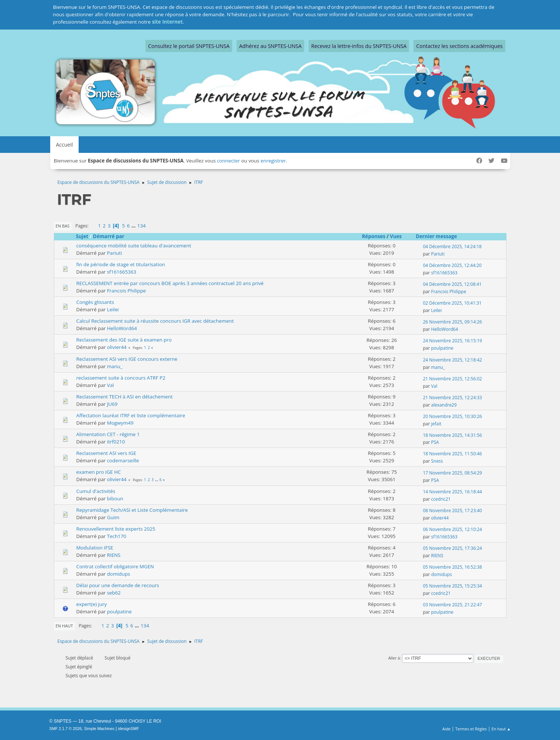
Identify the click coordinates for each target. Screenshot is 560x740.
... (134, 226)
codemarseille (123, 460)
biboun (115, 499)
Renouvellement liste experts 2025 (116, 529)
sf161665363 (122, 272)
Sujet (82, 236)
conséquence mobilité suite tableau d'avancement (134, 246)
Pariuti (115, 253)
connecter (229, 161)
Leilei (113, 309)
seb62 (114, 593)
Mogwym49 (120, 423)
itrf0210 (116, 442)
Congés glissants (95, 302)
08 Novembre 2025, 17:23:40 (453, 511)
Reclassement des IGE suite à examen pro (124, 340)
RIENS (114, 555)
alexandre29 (444, 405)
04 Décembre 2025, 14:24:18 (452, 246)
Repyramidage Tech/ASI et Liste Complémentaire (132, 510)
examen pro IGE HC (99, 472)
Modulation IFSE (95, 548)
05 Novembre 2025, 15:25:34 (453, 586)
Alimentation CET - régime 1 (108, 434)
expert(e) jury (92, 604)
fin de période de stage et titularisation (121, 264)
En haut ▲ (501, 729)
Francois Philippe (127, 291)
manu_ (115, 366)
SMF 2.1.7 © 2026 (66, 729)
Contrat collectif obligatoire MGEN (115, 566)
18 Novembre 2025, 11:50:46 (453, 454)
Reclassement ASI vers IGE (106, 453)
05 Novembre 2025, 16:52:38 (453, 567)
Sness (437, 461)
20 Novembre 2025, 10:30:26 (453, 416)
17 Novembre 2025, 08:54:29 (453, 473)
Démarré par (109, 236)
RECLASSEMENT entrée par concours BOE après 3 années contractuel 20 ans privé (170, 283)
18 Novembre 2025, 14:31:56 (453, 435)
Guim (113, 517)
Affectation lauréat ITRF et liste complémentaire (131, 415)
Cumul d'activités (96, 491)
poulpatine (442, 348)
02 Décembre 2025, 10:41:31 (452, 303)
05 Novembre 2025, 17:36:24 (453, 548)
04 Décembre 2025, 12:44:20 (452, 265)
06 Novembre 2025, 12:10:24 (453, 529)
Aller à (394, 658)
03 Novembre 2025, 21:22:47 (453, 605)
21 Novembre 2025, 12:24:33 (453, 398)
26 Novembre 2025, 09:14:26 (453, 322)
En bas (63, 226)
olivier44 (117, 347)
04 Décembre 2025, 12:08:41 (452, 284)
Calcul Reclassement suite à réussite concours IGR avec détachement (155, 321)
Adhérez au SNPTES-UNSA (270, 46)
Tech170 (117, 536)
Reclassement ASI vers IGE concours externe (127, 359)
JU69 (112, 404)
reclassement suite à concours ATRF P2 (121, 378)
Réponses (374, 236)
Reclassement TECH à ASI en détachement (125, 397)
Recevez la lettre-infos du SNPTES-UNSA (359, 46)
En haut (64, 626)
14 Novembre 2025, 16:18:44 (453, 492)
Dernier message (440, 236)
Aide (446, 729)
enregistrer (273, 161)
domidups (119, 574)
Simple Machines (99, 729)
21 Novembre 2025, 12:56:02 (453, 379)
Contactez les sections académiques (459, 46)
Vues (396, 236)
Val (111, 385)
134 (142, 226)
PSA (435, 442)
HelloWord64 (122, 328)
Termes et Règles (471, 729)
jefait (436, 424)
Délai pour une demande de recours (118, 585)
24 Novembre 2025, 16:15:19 (453, 341)
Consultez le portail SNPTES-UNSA (189, 46)
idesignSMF (129, 729)
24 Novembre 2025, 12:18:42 (453, 360)
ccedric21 (441, 499)
